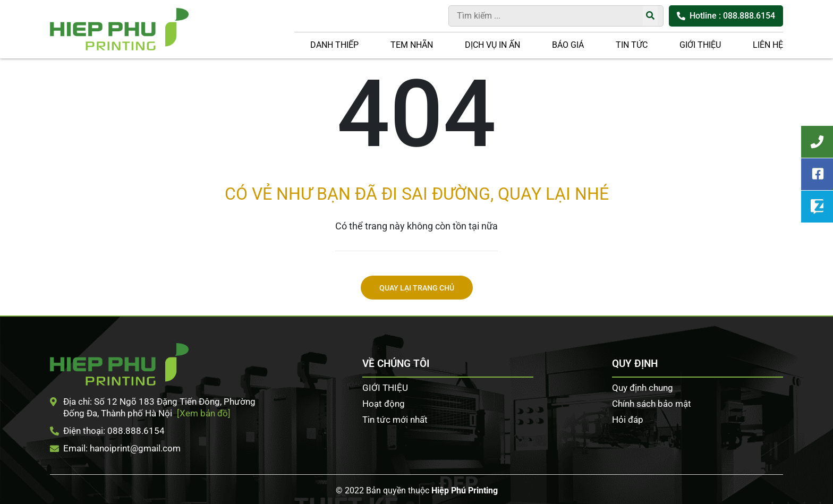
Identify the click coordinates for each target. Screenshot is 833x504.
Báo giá (568, 45)
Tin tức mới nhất (395, 420)
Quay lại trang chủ (417, 288)
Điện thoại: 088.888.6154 (107, 431)
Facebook (817, 174)
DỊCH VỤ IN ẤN (492, 45)
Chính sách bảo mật (652, 404)
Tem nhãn (412, 45)
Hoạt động (384, 404)
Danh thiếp (334, 45)
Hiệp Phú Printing (465, 490)
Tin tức (632, 45)
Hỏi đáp (628, 420)
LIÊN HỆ (768, 45)
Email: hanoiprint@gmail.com (115, 448)
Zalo (817, 207)
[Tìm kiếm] (650, 16)
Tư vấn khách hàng (817, 142)
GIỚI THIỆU (700, 45)
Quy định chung (643, 388)
